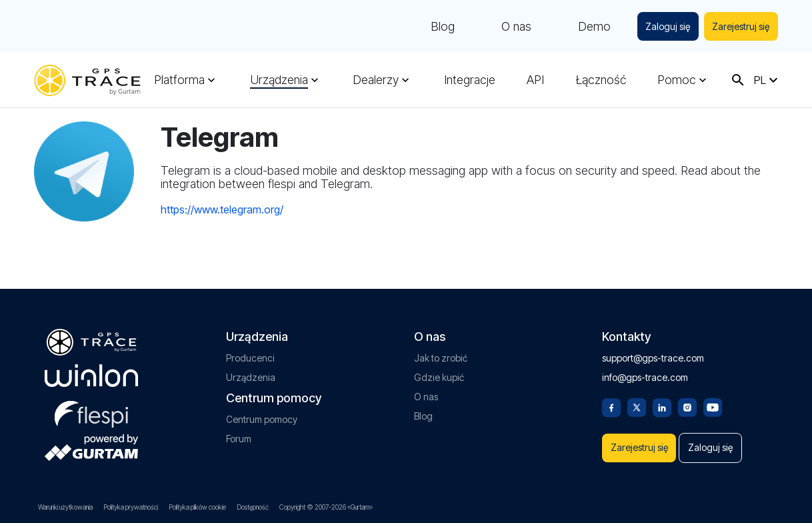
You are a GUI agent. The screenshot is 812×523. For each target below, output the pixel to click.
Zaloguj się (665, 26)
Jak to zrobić (441, 354)
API (535, 80)
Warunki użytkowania (65, 507)
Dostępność (253, 507)
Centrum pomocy (262, 415)
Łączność (601, 80)
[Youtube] (713, 402)
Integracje (470, 80)
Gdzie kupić (439, 373)
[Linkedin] (662, 402)
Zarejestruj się (740, 26)
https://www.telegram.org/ (222, 209)
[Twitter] (637, 402)
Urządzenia (279, 80)
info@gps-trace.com (645, 373)
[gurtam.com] (91, 372)
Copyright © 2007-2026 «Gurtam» (326, 507)
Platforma (179, 80)
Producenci (250, 354)
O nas (512, 27)
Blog (439, 27)
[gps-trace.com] (87, 80)
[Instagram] (687, 402)
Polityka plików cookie (197, 507)
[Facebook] (611, 402)
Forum (239, 435)
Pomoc (677, 80)
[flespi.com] (91, 408)
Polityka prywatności (131, 507)
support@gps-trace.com (653, 354)
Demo (590, 27)
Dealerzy (376, 80)
